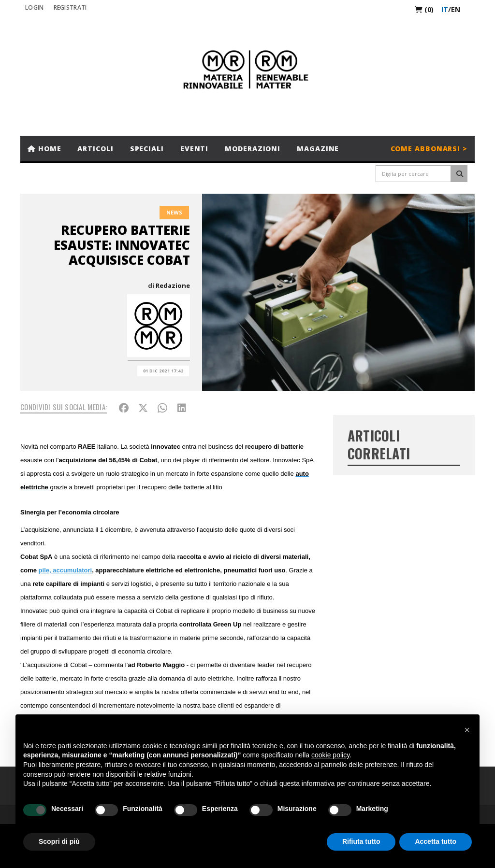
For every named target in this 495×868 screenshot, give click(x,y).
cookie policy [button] (330, 755)
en (456, 9)
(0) (424, 9)
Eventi (194, 149)
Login (35, 7)
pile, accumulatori (66, 570)
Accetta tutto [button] (436, 841)
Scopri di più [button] (59, 841)
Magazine (318, 149)
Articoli (95, 149)
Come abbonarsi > (429, 149)
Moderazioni (253, 149)
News (174, 212)
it (445, 9)
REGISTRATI (70, 7)
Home (44, 149)
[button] (467, 730)
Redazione (173, 285)
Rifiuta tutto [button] (361, 841)
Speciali (147, 149)
